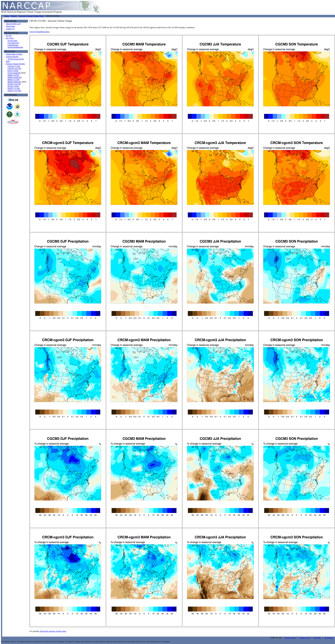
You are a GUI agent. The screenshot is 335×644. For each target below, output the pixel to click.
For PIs (9, 36)
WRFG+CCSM (14, 88)
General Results (12, 57)
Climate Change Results (15, 64)
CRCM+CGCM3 (14, 68)
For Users (10, 38)
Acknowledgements (15, 47)
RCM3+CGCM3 (14, 84)
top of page (329, 638)
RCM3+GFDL (13, 86)
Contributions (13, 45)
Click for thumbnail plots (39, 32)
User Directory (13, 43)
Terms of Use (305, 638)
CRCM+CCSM (14, 66)
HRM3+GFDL (13, 75)
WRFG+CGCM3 (14, 91)
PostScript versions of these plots (53, 631)
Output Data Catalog (14, 54)
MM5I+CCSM (13, 80)
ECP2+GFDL (13, 71)
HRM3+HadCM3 (15, 77)
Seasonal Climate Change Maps (31, 16)
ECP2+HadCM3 (14, 73)
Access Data (12, 41)
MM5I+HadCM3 (14, 82)
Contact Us (10, 29)
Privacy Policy (291, 638)
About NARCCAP (13, 24)
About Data (10, 26)
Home (7, 16)
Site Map (317, 638)
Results (14, 16)
